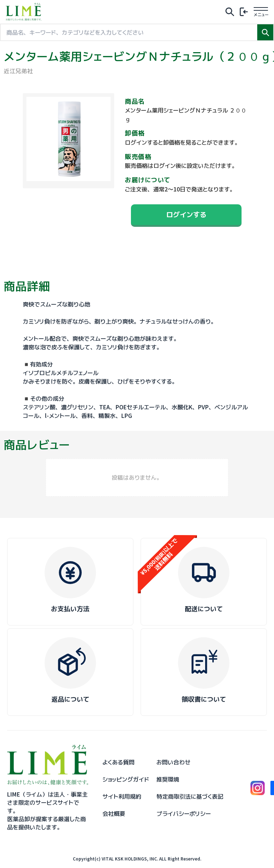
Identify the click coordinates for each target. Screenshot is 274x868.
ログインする (186, 214)
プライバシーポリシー (184, 814)
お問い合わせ (173, 762)
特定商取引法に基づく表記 (190, 797)
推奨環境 (168, 779)
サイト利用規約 (122, 797)
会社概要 (114, 814)
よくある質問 (118, 762)
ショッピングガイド (126, 779)
